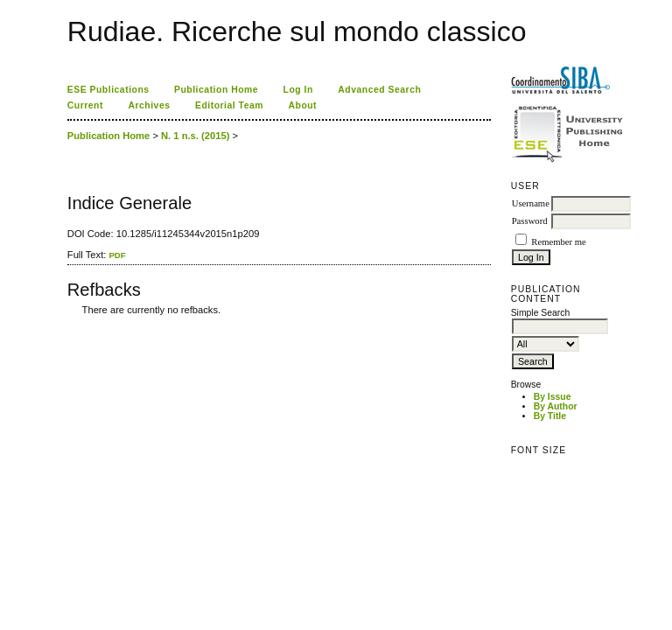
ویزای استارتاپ (72, 322)
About (303, 105)
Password (530, 221)
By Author (556, 406)
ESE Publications (108, 90)
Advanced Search (379, 90)
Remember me (558, 242)
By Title (550, 416)
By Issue (553, 397)
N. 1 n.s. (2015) (195, 136)
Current (85, 105)
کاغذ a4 (69, 322)
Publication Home (216, 90)
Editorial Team (229, 105)
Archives (149, 105)
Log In (298, 90)
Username (531, 203)
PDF (117, 255)
